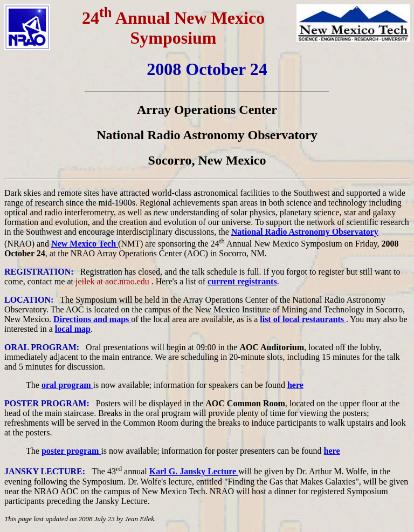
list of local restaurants (303, 319)
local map (73, 329)
